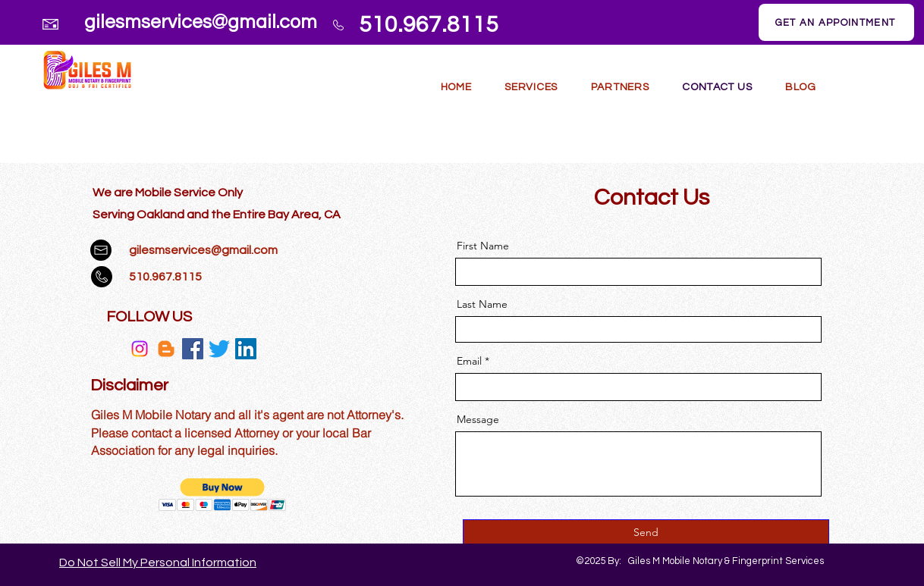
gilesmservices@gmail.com (201, 22)
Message (478, 419)
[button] (531, 87)
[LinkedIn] (246, 349)
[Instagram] (140, 349)
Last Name (482, 304)
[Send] (646, 533)
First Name (483, 246)
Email (469, 361)
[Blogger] (166, 349)
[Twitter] (219, 349)
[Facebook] (193, 349)
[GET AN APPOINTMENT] (836, 22)
